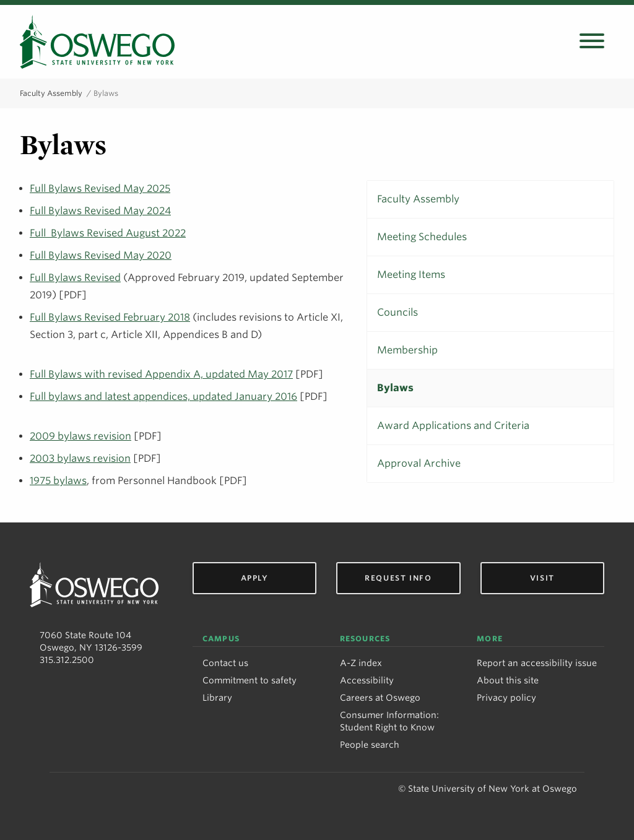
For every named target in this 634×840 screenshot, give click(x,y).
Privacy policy (506, 698)
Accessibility (367, 680)
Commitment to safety (250, 680)
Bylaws (395, 388)
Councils (397, 312)
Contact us (225, 663)
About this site (508, 680)
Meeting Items (411, 275)
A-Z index (361, 663)
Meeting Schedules (422, 237)
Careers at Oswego (380, 698)
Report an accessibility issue (537, 663)
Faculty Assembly (51, 93)
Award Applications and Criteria (453, 426)
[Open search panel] (592, 42)
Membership (407, 350)
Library (217, 698)
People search (370, 745)
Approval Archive (419, 463)
